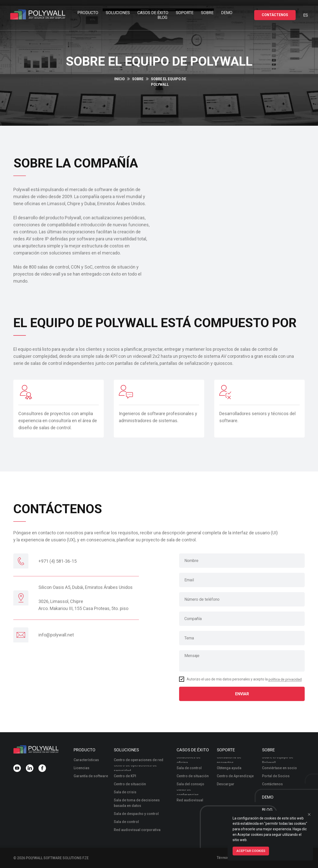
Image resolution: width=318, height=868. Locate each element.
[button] (275, 15)
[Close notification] (309, 814)
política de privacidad (285, 679)
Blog (162, 17)
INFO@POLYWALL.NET (56, 635)
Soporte (185, 13)
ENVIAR (242, 694)
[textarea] (242, 661)
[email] (242, 580)
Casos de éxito (153, 13)
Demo (227, 13)
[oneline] (242, 619)
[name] (242, 561)
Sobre (207, 13)
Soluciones (118, 13)
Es (306, 15)
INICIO (120, 79)
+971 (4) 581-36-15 (58, 561)
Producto (88, 13)
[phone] (242, 599)
